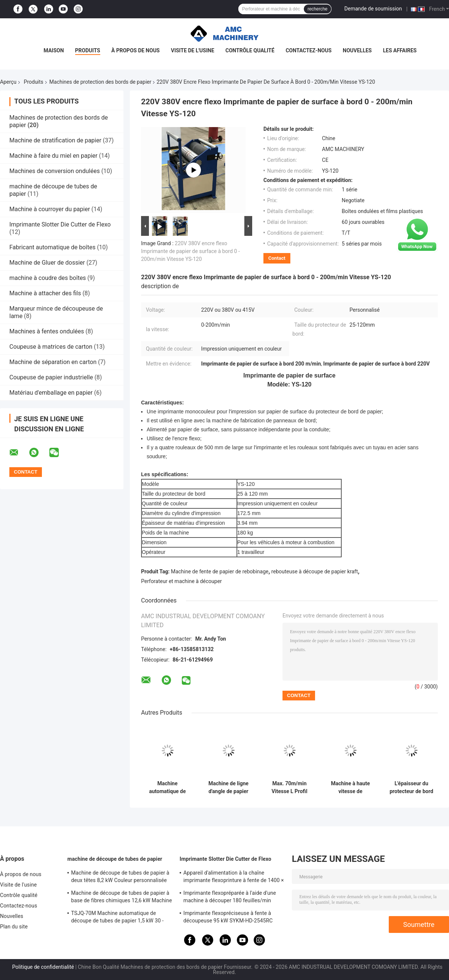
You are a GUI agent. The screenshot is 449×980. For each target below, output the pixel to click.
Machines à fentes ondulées (47, 331)
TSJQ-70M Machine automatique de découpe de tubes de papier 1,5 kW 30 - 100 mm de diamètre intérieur (117, 918)
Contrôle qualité (250, 50)
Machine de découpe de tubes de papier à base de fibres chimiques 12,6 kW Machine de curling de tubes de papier (121, 898)
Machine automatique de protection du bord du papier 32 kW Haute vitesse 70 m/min (168, 788)
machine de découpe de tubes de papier (115, 859)
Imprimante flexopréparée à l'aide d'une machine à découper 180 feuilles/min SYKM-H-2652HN (230, 898)
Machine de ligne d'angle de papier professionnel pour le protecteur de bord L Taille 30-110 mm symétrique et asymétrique (228, 788)
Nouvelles (357, 50)
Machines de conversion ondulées (55, 171)
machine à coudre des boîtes (48, 278)
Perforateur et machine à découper (181, 581)
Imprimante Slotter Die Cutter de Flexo (60, 224)
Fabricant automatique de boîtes (52, 247)
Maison (54, 50)
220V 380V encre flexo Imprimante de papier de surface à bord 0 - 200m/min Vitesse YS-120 (190, 251)
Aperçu (8, 82)
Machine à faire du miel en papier (53, 156)
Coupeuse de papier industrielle (51, 377)
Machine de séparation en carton (53, 362)
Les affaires (400, 50)
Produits (88, 50)
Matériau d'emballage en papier (51, 393)
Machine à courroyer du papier (50, 209)
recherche (317, 9)
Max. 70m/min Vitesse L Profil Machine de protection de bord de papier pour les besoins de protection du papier (290, 788)
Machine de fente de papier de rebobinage (220, 571)
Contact (277, 258)
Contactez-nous (309, 50)
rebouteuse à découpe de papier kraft (314, 571)
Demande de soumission (373, 9)
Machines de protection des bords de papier (100, 82)
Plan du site (14, 927)
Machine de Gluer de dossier (47, 263)
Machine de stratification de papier (55, 140)
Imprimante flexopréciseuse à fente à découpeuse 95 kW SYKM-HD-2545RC (228, 917)
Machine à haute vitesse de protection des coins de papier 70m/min (351, 788)
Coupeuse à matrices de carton (51, 347)
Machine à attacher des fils (45, 293)
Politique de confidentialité (43, 967)
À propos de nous (136, 50)
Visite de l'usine (193, 50)
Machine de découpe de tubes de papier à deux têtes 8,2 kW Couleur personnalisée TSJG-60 (120, 878)
